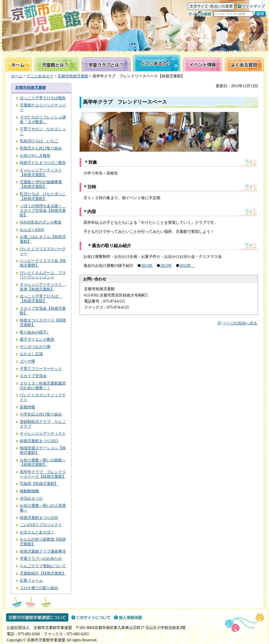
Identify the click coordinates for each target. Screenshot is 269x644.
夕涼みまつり (31, 498)
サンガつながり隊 (35, 347)
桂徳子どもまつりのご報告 (43, 163)
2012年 (187, 266)
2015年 (147, 266)
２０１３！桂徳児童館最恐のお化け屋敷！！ (43, 386)
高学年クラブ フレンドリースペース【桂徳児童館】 (43, 474)
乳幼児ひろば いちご (39, 141)
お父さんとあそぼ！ (37, 532)
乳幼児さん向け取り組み (41, 148)
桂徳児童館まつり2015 (39, 441)
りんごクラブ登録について (43, 566)
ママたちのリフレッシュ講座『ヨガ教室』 (43, 120)
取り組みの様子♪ (34, 332)
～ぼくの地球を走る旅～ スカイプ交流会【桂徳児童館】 (43, 211)
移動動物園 (29, 491)
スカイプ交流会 (33, 376)
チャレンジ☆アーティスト (43, 433)
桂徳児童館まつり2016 (39, 518)
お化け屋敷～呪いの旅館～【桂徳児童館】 (43, 462)
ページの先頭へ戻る (240, 323)
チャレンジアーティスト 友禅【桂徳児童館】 (43, 287)
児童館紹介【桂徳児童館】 (43, 573)
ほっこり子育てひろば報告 (43, 98)
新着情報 (27, 407)
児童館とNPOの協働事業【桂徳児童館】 (41, 184)
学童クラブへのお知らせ (41, 559)
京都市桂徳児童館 (73, 76)
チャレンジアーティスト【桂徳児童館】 (41, 173)
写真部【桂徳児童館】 (39, 484)
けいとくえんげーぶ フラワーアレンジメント (43, 275)
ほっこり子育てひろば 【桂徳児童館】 (41, 299)
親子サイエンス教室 (37, 339)
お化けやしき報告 (35, 156)
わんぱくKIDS (32, 230)
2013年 (166, 266)
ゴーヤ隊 (27, 361)
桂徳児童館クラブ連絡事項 (43, 551)
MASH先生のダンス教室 (41, 222)
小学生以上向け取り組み (41, 414)
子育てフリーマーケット (41, 369)
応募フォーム (31, 581)
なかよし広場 (31, 354)
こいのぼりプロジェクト (41, 525)
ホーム (17, 76)
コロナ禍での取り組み (39, 588)
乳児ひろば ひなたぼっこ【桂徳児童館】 (43, 196)
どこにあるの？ (40, 76)
